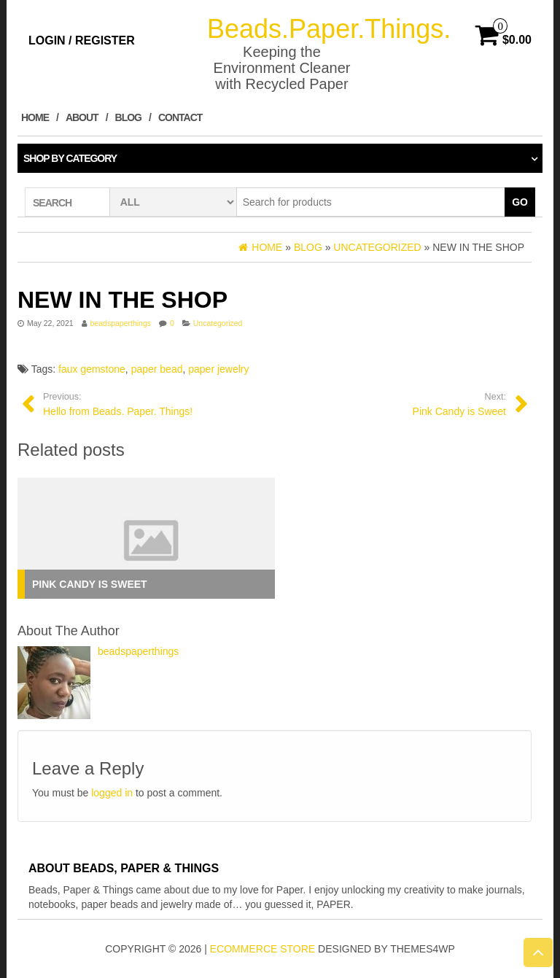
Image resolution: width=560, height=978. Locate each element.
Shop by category (70, 158)
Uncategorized (218, 323)
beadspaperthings (121, 323)
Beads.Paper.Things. (329, 29)
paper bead (157, 369)
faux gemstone (92, 369)
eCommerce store (262, 949)
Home (35, 117)
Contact (180, 117)
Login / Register (82, 40)
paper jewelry (218, 369)
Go (520, 202)
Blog (128, 117)
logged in (112, 793)
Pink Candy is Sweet (90, 584)
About (82, 117)
